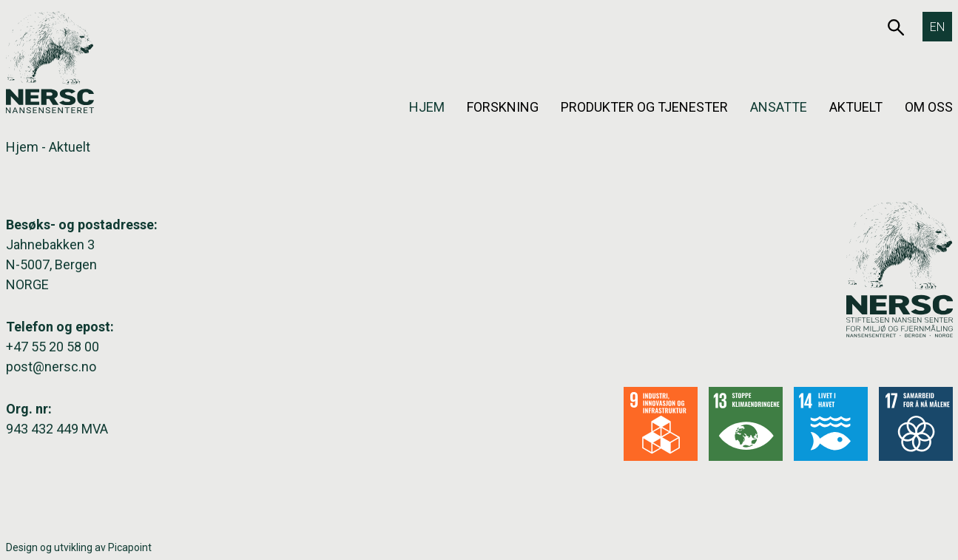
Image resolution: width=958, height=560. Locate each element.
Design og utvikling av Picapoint (79, 547)
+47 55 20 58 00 (53, 347)
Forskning (503, 107)
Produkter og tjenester (644, 107)
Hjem (427, 107)
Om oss (929, 107)
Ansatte (779, 107)
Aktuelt (856, 107)
